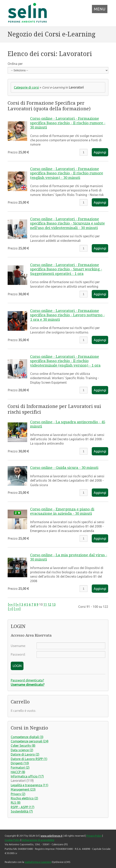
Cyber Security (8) (23, 746)
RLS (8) (16, 803)
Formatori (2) (20, 767)
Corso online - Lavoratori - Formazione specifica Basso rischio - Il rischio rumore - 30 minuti (68, 123)
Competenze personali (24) (30, 741)
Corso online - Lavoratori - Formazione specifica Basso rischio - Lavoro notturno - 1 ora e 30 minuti (67, 315)
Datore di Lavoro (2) (25, 754)
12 (49, 604)
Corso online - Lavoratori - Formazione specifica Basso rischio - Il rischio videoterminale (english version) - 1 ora (65, 361)
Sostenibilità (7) (22, 811)
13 (54, 604)
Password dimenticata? (27, 680)
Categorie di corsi (26, 87)
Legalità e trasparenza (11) (30, 785)
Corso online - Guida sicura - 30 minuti (64, 468)
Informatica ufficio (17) (27, 776)
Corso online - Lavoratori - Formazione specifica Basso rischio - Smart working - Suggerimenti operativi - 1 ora (66, 269)
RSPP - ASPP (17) (23, 807)
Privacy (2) (18, 794)
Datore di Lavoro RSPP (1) (29, 759)
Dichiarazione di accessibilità (38, 840)
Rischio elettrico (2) (24, 798)
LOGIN (17, 666)
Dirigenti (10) (20, 763)
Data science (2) (22, 750)
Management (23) (23, 789)
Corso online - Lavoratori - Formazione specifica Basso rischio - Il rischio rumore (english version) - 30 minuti (67, 173)
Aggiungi (100, 152)
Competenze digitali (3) (27, 737)
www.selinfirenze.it (52, 836)
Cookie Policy (12, 840)
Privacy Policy (94, 836)
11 (45, 604)
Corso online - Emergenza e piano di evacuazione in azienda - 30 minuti (62, 511)
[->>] (17, 609)
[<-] (18, 604)
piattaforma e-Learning (38, 862)
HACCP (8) (18, 772)
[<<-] (11, 604)
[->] (10, 609)
